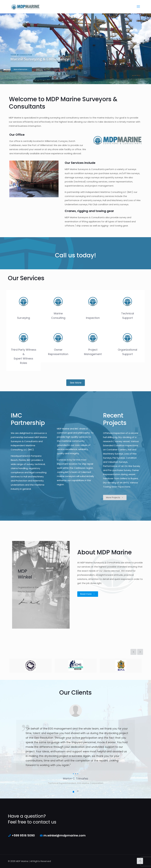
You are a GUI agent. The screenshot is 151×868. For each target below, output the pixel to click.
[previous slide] (133, 652)
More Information (21, 78)
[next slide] (140, 652)
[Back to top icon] (140, 861)
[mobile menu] (138, 7)
